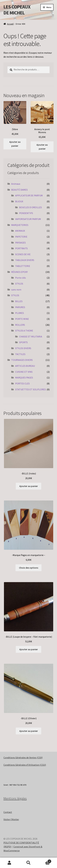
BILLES (19, 301)
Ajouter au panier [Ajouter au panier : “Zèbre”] (15, 144)
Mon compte (9, 863)
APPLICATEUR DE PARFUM (29, 195)
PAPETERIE (21, 237)
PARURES (20, 307)
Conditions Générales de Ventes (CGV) (23, 758)
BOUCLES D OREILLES (30, 207)
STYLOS (19, 284)
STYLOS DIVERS (23, 348)
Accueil (10, 24)
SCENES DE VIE (23, 254)
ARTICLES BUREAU (25, 366)
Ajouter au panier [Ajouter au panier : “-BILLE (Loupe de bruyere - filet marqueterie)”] (29, 649)
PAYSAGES (20, 243)
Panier (45, 861)
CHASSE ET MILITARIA (31, 337)
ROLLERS (20, 325)
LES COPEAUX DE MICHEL (17, 10)
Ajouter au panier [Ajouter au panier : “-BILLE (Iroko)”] (29, 486)
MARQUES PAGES (24, 378)
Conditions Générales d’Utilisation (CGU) (25, 765)
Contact (8, 812)
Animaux (16, 184)
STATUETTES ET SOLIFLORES (31, 389)
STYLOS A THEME (24, 331)
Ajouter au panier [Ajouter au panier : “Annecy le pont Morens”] (42, 147)
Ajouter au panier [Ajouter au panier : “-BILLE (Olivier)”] (29, 731)
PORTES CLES (22, 383)
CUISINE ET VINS (24, 372)
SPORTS (23, 342)
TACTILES (20, 354)
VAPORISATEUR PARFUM (28, 219)
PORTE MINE (22, 319)
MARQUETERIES (20, 225)
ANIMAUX (20, 231)
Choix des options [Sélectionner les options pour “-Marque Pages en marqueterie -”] (29, 568)
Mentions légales (15, 798)
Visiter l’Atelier (11, 819)
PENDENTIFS (26, 213)
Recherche (28, 863)
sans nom (16, 290)
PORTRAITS (21, 248)
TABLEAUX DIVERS (25, 260)
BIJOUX (19, 201)
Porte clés (21, 278)
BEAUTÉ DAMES (19, 190)
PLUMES (20, 313)
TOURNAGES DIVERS (22, 360)
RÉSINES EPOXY (19, 272)
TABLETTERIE (23, 266)
